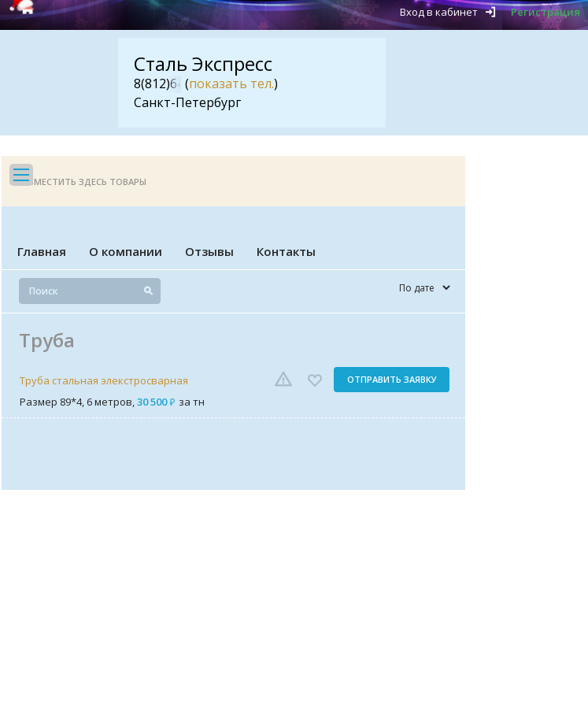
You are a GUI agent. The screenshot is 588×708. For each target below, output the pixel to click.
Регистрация (545, 12)
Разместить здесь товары (82, 182)
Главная (42, 251)
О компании (126, 251)
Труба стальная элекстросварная (104, 380)
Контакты (286, 251)
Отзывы (209, 251)
